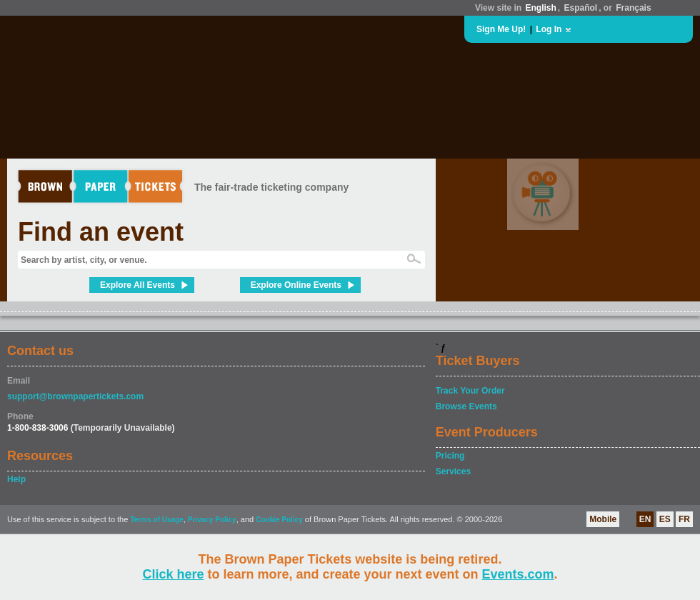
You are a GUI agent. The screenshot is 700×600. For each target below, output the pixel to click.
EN (645, 519)
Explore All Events (137, 285)
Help (16, 479)
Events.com (518, 574)
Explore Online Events (296, 285)
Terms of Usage (156, 520)
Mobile (603, 519)
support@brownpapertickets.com (75, 396)
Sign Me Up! (501, 29)
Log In (549, 29)
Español (581, 8)
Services (453, 471)
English (540, 8)
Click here (173, 574)
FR (684, 519)
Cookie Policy (279, 520)
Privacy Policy (212, 520)
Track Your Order (470, 391)
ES (665, 519)
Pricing (450, 456)
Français (633, 8)
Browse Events (466, 406)
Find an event (101, 232)
